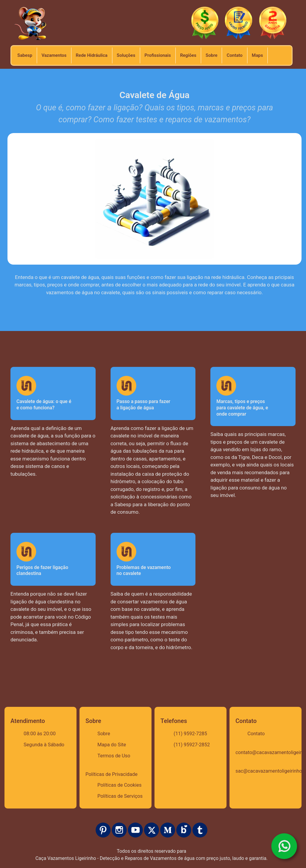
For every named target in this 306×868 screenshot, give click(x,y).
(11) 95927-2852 (192, 745)
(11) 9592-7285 (190, 734)
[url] (212, 55)
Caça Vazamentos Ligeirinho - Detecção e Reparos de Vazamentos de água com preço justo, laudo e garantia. (151, 858)
